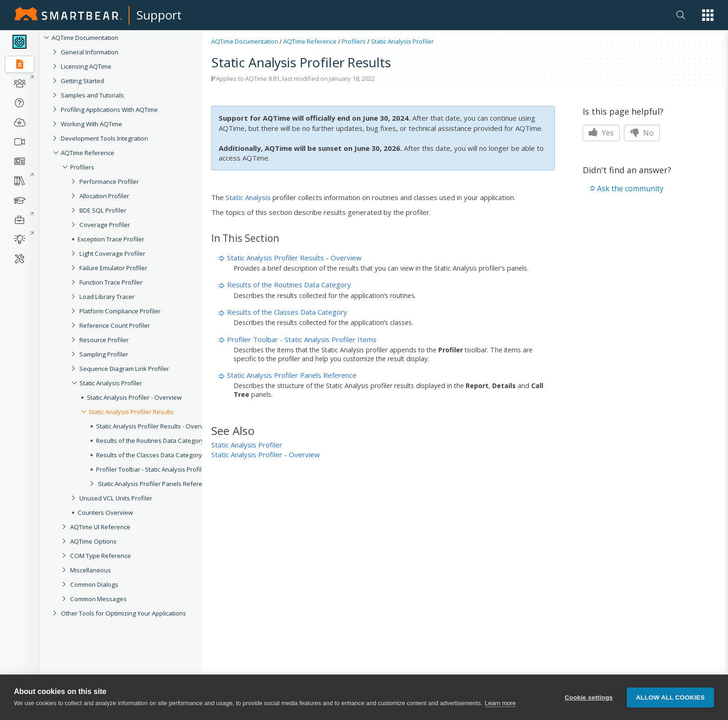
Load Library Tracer (107, 297)
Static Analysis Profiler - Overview (134, 397)
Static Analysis (248, 197)
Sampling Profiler (104, 354)
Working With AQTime (91, 124)
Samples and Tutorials (92, 95)
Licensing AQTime (86, 66)
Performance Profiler (109, 182)
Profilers (82, 167)
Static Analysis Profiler (111, 383)
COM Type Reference (101, 556)
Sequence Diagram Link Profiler (124, 369)
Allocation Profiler (104, 196)
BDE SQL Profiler (103, 210)
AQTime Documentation (85, 38)
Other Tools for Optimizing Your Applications (123, 613)
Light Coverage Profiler (112, 253)
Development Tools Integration (104, 138)
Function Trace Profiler (111, 282)
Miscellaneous (91, 570)
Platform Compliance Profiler (120, 311)
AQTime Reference (88, 153)
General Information (90, 52)
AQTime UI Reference (100, 527)
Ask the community (630, 188)
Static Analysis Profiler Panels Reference (155, 484)
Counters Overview (105, 512)
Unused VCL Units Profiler (116, 498)
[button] (708, 15)
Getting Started (82, 81)
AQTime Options (93, 541)
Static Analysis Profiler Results (131, 412)
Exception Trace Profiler (111, 239)
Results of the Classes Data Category (149, 455)
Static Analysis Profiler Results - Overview (155, 426)
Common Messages (98, 599)
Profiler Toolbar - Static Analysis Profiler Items (160, 469)
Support (159, 15)
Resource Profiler (104, 340)
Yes (601, 133)
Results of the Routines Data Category (150, 441)
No (642, 133)
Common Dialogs (94, 584)
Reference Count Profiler (115, 325)
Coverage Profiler (105, 225)
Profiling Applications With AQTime (109, 110)
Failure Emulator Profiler (113, 268)
